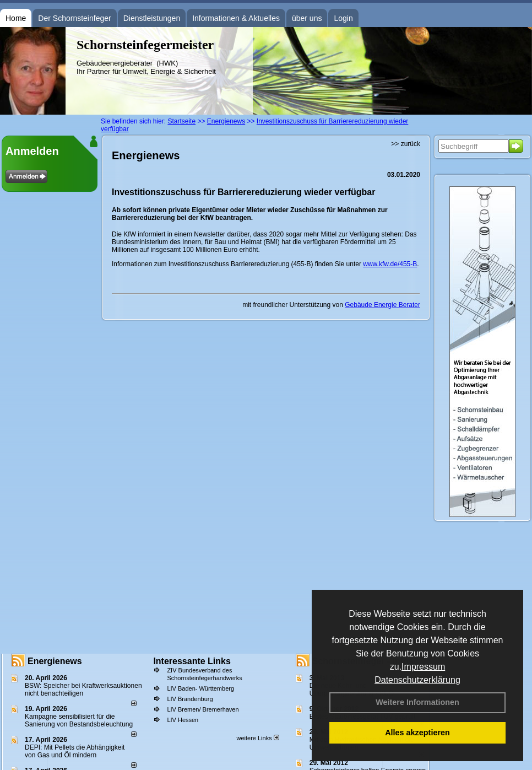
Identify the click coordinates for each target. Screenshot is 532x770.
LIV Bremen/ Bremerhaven (203, 709)
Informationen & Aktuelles (236, 18)
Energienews (55, 661)
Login (343, 18)
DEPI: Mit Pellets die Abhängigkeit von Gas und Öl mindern (75, 751)
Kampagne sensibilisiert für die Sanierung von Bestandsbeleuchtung (79, 720)
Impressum (423, 667)
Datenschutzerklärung (417, 680)
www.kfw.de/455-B (390, 264)
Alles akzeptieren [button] (417, 733)
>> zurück (406, 144)
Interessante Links (192, 661)
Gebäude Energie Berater (382, 305)
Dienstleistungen (152, 18)
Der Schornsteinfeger (74, 18)
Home (16, 18)
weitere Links (257, 738)
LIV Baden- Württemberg (200, 688)
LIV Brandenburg (190, 699)
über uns (307, 18)
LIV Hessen (183, 720)
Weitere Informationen (417, 702)
